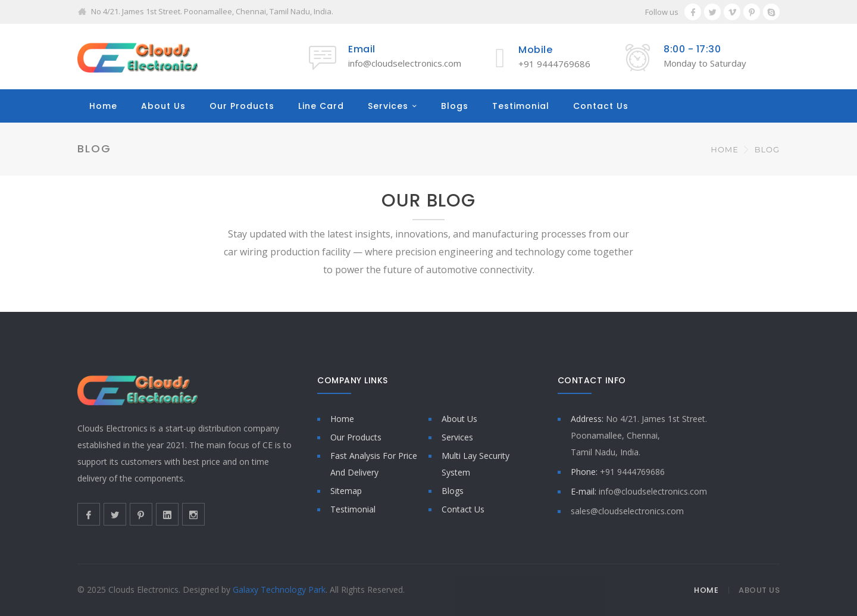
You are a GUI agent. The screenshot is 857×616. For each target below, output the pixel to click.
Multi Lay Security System (476, 464)
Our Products (242, 106)
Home (103, 106)
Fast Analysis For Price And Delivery (374, 464)
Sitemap (346, 491)
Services (388, 106)
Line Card (321, 106)
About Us (163, 106)
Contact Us (601, 106)
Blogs (455, 106)
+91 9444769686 (554, 64)
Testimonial (521, 106)
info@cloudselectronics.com (405, 63)
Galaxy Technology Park (279, 590)
